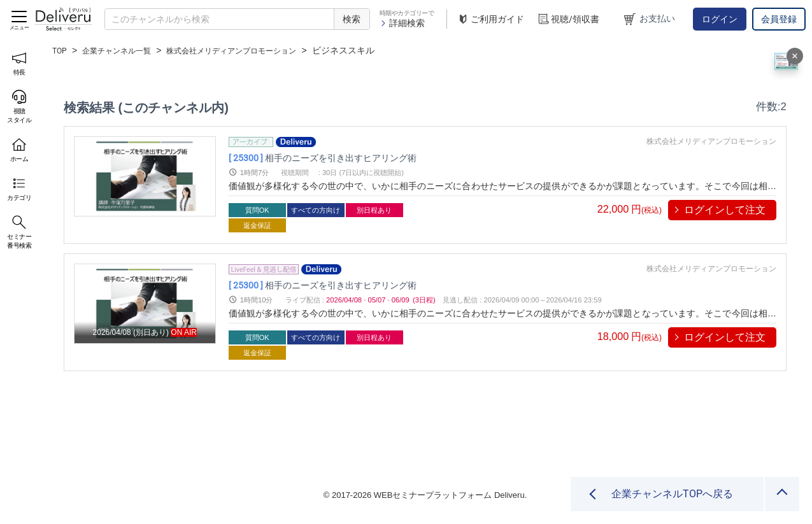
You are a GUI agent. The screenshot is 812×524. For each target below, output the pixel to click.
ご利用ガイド (490, 19)
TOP (61, 50)
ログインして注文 (725, 210)
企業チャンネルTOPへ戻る (672, 494)
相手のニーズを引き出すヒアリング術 (349, 158)
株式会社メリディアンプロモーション (256, 50)
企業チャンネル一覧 (125, 50)
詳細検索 (402, 23)
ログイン (720, 19)
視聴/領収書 (568, 19)
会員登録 (779, 19)
